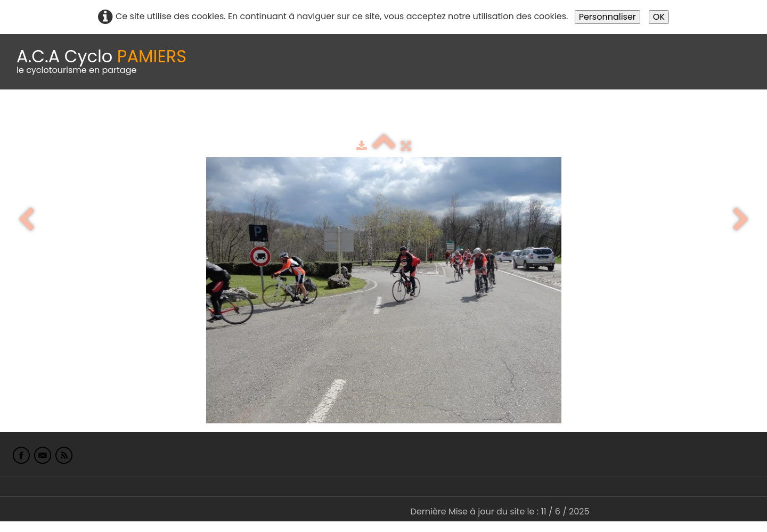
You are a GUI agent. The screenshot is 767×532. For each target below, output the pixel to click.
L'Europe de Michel (584, 116)
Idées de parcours (266, 116)
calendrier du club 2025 (157, 116)
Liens (519, 116)
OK (659, 17)
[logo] (101, 62)
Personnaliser (607, 17)
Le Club (70, 116)
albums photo (458, 116)
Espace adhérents (364, 116)
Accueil (23, 116)
